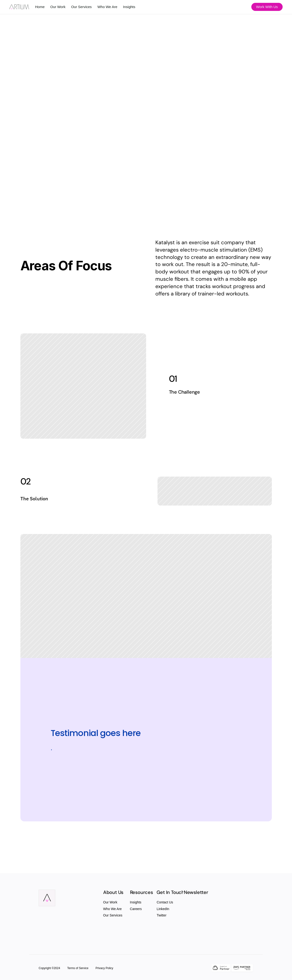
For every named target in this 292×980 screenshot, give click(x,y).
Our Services (113, 915)
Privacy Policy (104, 968)
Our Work (110, 902)
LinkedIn (163, 909)
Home (40, 7)
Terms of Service (78, 968)
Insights (136, 902)
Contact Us (165, 902)
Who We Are (112, 909)
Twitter (161, 915)
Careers (136, 909)
